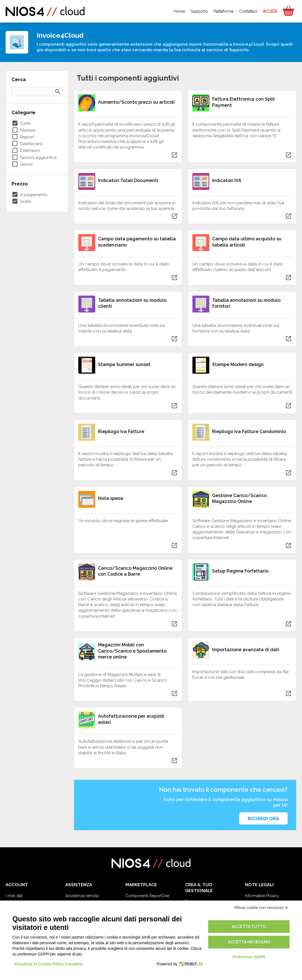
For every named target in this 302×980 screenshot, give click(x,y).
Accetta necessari (249, 942)
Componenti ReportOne (147, 896)
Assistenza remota (82, 896)
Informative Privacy (262, 896)
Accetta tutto (249, 926)
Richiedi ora (263, 819)
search (58, 92)
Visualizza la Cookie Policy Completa (48, 964)
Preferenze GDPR (249, 957)
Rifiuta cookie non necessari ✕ (261, 908)
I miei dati (14, 896)
